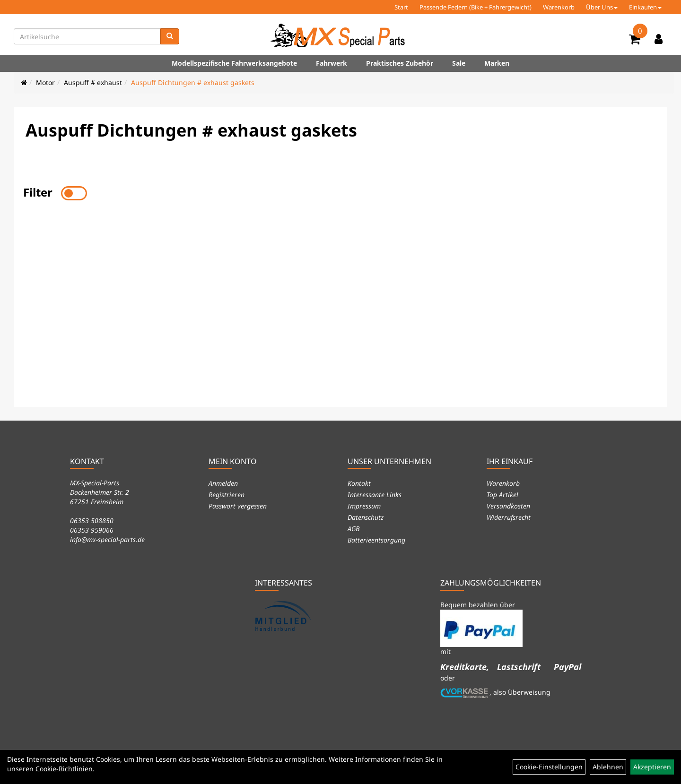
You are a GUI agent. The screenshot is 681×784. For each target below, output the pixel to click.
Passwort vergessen (238, 506)
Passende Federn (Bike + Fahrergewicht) (476, 7)
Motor (45, 82)
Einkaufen (645, 7)
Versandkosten (508, 506)
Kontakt (359, 483)
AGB (354, 529)
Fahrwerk (332, 63)
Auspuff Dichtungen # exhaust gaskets (193, 82)
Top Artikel (502, 495)
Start (401, 7)
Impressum (364, 506)
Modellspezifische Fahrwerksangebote (234, 63)
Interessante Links (375, 495)
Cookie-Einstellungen (549, 767)
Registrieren (227, 495)
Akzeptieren (652, 767)
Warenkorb (559, 7)
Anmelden (223, 483)
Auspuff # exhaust (93, 82)
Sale (459, 63)
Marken (497, 63)
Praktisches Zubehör (400, 63)
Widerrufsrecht (509, 517)
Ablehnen (608, 767)
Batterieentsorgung (376, 540)
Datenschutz (366, 517)
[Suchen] (170, 36)
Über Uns (602, 7)
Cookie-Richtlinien (64, 769)
